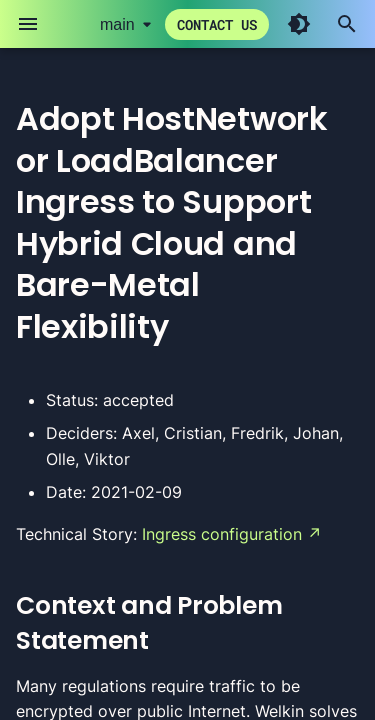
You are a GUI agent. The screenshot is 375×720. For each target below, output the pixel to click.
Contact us (217, 24)
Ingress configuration (222, 534)
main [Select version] (117, 24)
